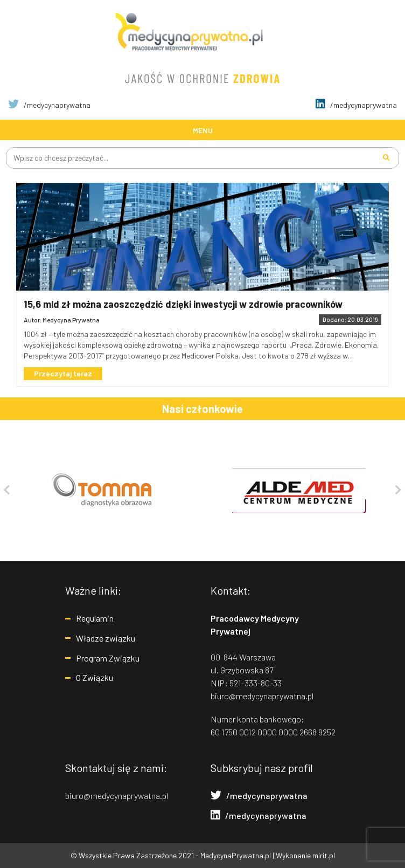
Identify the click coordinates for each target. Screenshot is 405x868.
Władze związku (106, 638)
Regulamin (95, 618)
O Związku (95, 677)
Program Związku (108, 658)
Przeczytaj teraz (63, 373)
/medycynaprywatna (49, 105)
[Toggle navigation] (202, 130)
